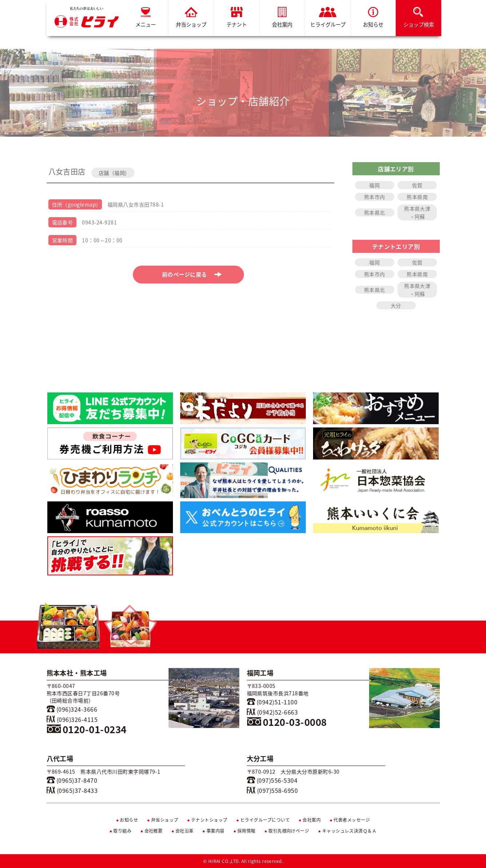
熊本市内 (375, 197)
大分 (396, 305)
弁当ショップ (191, 18)
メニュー (145, 18)
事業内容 (214, 831)
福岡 (374, 185)
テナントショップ (207, 820)
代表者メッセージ (350, 820)
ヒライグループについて (263, 820)
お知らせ (373, 18)
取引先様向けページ (287, 831)
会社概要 (152, 831)
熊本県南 (417, 197)
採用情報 (244, 831)
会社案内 (282, 18)
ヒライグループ (327, 18)
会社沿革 (183, 831)
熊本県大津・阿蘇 (417, 212)
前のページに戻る (192, 274)
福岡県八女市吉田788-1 (136, 204)
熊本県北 (375, 212)
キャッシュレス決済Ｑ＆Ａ (347, 831)
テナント (237, 18)
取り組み (121, 831)
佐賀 (417, 185)
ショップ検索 (418, 18)
